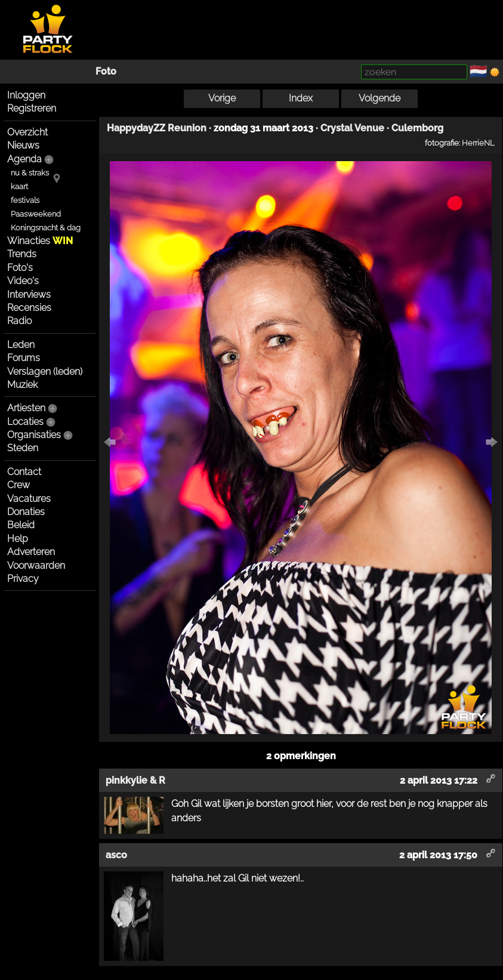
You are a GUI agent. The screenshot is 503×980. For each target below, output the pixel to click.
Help (18, 539)
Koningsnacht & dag (46, 228)
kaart (19, 187)
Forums (24, 358)
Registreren (32, 108)
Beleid (21, 525)
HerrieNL (478, 143)
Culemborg (417, 128)
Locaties (25, 422)
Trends (22, 254)
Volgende (379, 98)
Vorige (222, 98)
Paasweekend (36, 214)
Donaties (26, 512)
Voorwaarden (36, 565)
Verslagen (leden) (45, 372)
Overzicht (27, 132)
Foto (106, 71)
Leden (21, 345)
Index (301, 98)
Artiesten (26, 408)
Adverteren (31, 552)
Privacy (23, 579)
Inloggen (26, 95)
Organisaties (34, 435)
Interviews (29, 295)
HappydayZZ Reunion (157, 128)
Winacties (40, 241)
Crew (18, 485)
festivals (25, 200)
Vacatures (29, 499)
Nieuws (23, 145)
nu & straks (30, 173)
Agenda (24, 159)
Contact (24, 472)
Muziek (22, 385)
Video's (23, 281)
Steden (23, 448)
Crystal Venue (352, 128)
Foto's (20, 268)
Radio (19, 321)
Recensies (29, 308)
